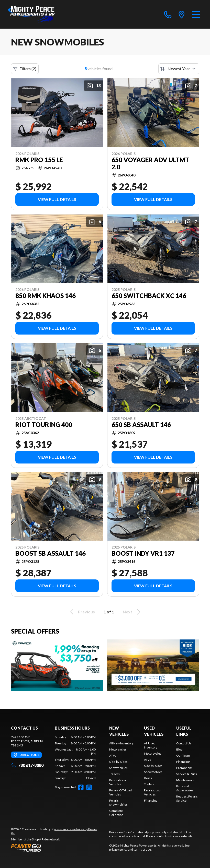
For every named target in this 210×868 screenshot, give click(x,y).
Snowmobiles (118, 768)
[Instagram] (89, 787)
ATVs (113, 756)
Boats (148, 778)
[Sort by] (179, 69)
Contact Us (184, 743)
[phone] (168, 14)
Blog (179, 749)
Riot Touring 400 (44, 425)
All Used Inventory (151, 745)
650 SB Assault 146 (141, 425)
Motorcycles (118, 749)
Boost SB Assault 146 (51, 553)
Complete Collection (116, 813)
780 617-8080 (27, 765)
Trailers (114, 774)
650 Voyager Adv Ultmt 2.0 (150, 163)
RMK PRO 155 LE (39, 160)
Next (132, 612)
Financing (151, 800)
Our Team (183, 756)
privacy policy (118, 849)
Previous (82, 612)
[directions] (182, 14)
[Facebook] (81, 787)
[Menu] (196, 14)
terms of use (142, 849)
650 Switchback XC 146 (149, 296)
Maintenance (185, 780)
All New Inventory (121, 743)
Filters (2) (25, 69)
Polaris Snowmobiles (118, 802)
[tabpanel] (75, 758)
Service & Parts (187, 774)
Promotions (184, 768)
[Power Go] (56, 848)
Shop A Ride (40, 839)
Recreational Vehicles (118, 782)
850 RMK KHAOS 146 (46, 296)
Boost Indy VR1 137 (143, 553)
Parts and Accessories (185, 788)
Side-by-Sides (118, 762)
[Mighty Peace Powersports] (32, 14)
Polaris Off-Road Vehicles (120, 792)
